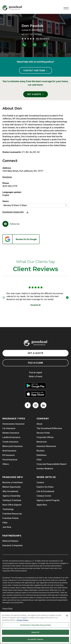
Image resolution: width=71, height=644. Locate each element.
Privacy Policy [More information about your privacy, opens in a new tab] (23, 620)
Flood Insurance (10, 460)
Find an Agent (36, 372)
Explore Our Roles (45, 487)
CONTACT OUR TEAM (36, 70)
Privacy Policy (8, 608)
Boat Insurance (9, 451)
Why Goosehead (10, 491)
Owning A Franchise (12, 500)
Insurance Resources (46, 446)
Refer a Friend (35, 376)
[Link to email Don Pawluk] (34, 45)
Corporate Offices (45, 437)
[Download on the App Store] (36, 394)
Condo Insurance (10, 442)
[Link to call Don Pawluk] (24, 45)
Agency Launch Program (48, 500)
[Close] (67, 616)
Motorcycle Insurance (13, 446)
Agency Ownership (11, 496)
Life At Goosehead (45, 491)
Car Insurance (9, 428)
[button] (66, 8)
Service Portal (43, 433)
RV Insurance (9, 455)
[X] (36, 405)
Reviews (41, 451)
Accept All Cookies (35, 639)
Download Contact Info (13, 212)
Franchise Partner (11, 518)
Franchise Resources (12, 514)
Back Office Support (12, 505)
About (39, 424)
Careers (40, 482)
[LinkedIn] (43, 405)
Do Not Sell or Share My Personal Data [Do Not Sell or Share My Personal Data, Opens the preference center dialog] (36, 625)
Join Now (7, 527)
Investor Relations (45, 468)
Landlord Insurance (11, 437)
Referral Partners (10, 541)
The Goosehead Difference (49, 428)
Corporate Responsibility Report (51, 464)
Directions (7, 177)
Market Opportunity (12, 487)
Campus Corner (44, 496)
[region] (35, 628)
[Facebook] (11, 224)
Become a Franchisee (13, 482)
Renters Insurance (11, 433)
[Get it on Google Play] (36, 386)
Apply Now (42, 505)
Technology (8, 509)
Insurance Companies (13, 545)
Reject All (35, 632)
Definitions (41, 455)
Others (6, 464)
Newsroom (42, 442)
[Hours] (35, 205)
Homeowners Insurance (13, 424)
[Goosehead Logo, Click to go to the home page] (12, 8)
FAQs (39, 460)
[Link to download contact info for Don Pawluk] (45, 45)
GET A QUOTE (36, 94)
